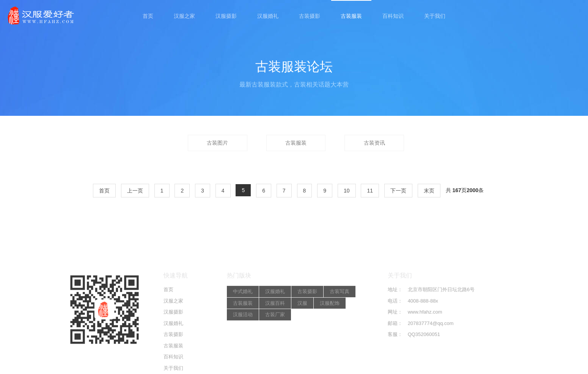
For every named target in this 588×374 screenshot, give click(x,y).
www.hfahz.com (425, 349)
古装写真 (340, 329)
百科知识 (393, 16)
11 (370, 191)
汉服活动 (243, 352)
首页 (148, 16)
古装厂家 (275, 352)
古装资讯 (374, 143)
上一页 (135, 191)
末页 (429, 191)
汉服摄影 (226, 16)
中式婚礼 (243, 329)
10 (347, 191)
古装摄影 (310, 16)
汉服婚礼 (268, 16)
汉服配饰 (330, 340)
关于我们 (435, 16)
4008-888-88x (423, 338)
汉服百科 (275, 340)
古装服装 (351, 16)
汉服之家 (184, 16)
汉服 (302, 340)
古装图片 (217, 143)
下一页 (398, 191)
